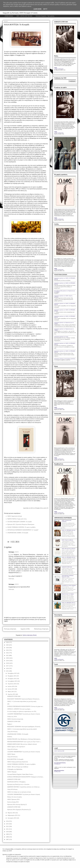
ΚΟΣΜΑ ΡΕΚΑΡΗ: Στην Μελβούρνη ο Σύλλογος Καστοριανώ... (24, 739)
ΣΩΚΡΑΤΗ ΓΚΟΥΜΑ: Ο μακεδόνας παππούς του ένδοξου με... (24, 787)
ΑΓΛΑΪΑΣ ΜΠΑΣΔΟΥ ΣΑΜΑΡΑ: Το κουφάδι (20, 522)
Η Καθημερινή (57, 764)
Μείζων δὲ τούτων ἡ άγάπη (14, 797)
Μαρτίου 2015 (12, 813)
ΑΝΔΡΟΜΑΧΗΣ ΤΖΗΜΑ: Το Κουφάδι (18, 533)
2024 (8, 648)
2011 (8, 829)
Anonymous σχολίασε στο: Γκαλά (61, 337)
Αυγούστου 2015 (12, 684)
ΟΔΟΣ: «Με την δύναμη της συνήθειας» (18, 767)
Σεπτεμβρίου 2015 (13, 681)
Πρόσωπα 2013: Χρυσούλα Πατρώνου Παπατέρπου (21, 524)
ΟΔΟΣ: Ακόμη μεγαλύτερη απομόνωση (18, 762)
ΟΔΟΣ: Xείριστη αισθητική (67, 540)
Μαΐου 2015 (11, 692)
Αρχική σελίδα (25, 629)
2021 (8, 655)
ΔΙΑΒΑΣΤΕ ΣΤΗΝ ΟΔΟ (14, 696)
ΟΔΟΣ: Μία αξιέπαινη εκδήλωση (69, 549)
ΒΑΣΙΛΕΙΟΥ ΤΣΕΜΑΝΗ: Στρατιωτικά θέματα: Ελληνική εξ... (24, 699)
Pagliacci (10, 724)
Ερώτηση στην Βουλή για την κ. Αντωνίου (18, 784)
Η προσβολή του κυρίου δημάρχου (69, 585)
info (8, 704)
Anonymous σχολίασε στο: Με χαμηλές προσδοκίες (65, 359)
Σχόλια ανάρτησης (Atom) (30, 635)
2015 (8, 671)
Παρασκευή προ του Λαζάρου (68, 594)
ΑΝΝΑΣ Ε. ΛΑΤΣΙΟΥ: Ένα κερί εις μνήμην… (19, 709)
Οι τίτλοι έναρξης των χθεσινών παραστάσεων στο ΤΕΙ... (22, 711)
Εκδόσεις (10, 737)
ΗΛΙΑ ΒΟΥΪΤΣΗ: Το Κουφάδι (15, 759)
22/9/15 (17, 584)
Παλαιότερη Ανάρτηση (41, 629)
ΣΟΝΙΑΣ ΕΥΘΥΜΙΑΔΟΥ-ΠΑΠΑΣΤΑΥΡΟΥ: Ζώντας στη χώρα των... (25, 706)
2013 (8, 824)
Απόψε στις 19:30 (12, 717)
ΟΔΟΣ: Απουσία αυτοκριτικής (15, 719)
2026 (8, 642)
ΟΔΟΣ (56, 68)
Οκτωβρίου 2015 (12, 679)
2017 (8, 666)
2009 (8, 834)
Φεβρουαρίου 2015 (13, 815)
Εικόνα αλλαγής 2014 (13, 802)
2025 (8, 645)
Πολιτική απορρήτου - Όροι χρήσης (45, 16)
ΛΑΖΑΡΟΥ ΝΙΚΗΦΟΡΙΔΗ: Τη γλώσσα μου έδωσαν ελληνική (24, 714)
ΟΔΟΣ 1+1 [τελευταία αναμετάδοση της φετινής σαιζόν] (22, 729)
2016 (8, 668)
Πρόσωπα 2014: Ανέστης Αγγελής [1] (17, 805)
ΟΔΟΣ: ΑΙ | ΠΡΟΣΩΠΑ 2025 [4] (68, 530)
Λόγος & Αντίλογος (12, 732)
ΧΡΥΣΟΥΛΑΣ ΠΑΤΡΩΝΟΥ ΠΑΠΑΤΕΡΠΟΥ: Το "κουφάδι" (23, 530)
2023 (8, 650)
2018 (8, 663)
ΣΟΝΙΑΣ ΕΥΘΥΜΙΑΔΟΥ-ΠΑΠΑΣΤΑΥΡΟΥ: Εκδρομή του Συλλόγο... (26, 777)
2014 (8, 821)
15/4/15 (17, 552)
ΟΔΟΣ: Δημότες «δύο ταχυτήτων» (16, 747)
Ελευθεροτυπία (57, 772)
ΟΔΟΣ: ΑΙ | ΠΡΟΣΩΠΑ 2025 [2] (68, 557)
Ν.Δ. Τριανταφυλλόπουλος (60, 763)
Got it (45, 9)
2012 (8, 826)
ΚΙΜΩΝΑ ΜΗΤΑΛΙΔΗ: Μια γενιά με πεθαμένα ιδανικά (22, 744)
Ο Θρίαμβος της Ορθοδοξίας (15, 769)
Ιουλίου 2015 (11, 686)
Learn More (37, 9)
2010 (8, 832)
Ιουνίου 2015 (11, 689)
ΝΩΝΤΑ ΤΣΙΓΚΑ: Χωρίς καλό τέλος (17, 519)
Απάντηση (11, 579)
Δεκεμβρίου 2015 (12, 673)
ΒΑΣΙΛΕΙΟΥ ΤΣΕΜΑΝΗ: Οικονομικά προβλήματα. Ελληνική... (24, 727)
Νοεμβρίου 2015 (12, 676)
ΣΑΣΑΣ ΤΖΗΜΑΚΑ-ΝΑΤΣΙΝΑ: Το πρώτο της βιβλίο (21, 527)
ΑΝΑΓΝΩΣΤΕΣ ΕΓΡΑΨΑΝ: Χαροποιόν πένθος (68, 576)
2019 (8, 661)
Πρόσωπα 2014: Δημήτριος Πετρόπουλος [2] (19, 810)
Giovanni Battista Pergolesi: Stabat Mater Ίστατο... (20, 774)
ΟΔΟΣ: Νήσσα (11, 754)
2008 (8, 837)
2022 (8, 653)
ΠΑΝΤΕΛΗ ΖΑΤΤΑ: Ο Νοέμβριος (16, 782)
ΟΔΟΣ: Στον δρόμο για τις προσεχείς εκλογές (19, 792)
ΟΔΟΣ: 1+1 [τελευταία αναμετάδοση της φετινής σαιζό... (22, 701)
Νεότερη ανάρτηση (10, 629)
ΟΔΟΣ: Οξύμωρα (12, 772)
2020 (8, 658)
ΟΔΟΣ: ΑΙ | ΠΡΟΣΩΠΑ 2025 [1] (68, 603)
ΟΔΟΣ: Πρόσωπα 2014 (13, 799)
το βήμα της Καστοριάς (59, 69)
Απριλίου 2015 (12, 694)
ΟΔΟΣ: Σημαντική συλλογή (15, 516)
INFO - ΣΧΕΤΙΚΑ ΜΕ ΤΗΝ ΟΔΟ (24, 16)
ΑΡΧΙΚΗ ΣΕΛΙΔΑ (9, 16)
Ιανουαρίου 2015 (12, 818)
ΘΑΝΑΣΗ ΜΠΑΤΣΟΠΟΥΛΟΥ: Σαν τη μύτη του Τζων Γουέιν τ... (24, 742)
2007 (8, 839)
